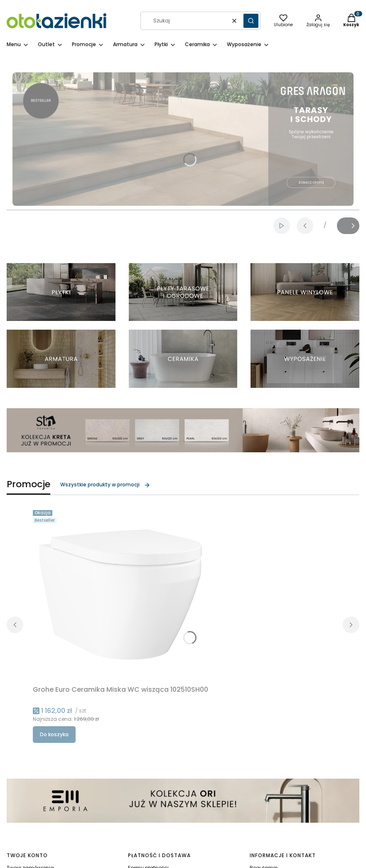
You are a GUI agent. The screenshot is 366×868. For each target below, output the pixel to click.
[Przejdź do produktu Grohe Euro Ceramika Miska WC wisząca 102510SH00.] (120, 594)
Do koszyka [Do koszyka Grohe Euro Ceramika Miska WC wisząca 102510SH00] (54, 734)
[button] (251, 21)
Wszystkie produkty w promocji (105, 485)
